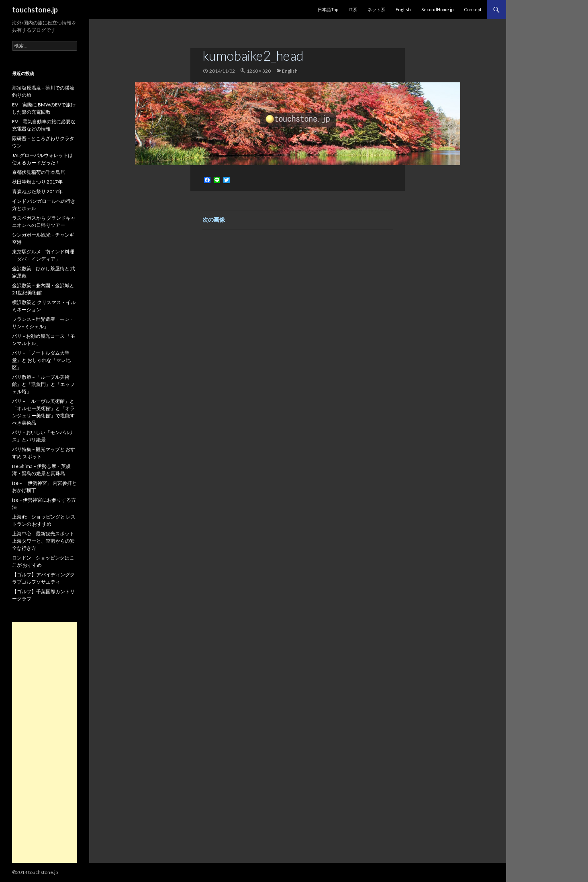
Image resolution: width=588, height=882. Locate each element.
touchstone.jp (35, 10)
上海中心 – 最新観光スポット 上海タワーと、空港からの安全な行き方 (43, 541)
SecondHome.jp (437, 9)
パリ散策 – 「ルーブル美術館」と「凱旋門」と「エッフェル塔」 (43, 384)
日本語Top (328, 9)
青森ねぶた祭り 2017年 (37, 191)
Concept (473, 9)
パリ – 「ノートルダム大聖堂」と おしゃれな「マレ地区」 (41, 360)
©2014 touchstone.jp (35, 872)
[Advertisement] (45, 742)
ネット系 (376, 9)
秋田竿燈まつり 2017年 (37, 182)
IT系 (353, 9)
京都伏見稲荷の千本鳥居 (39, 172)
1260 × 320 (259, 71)
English (403, 9)
